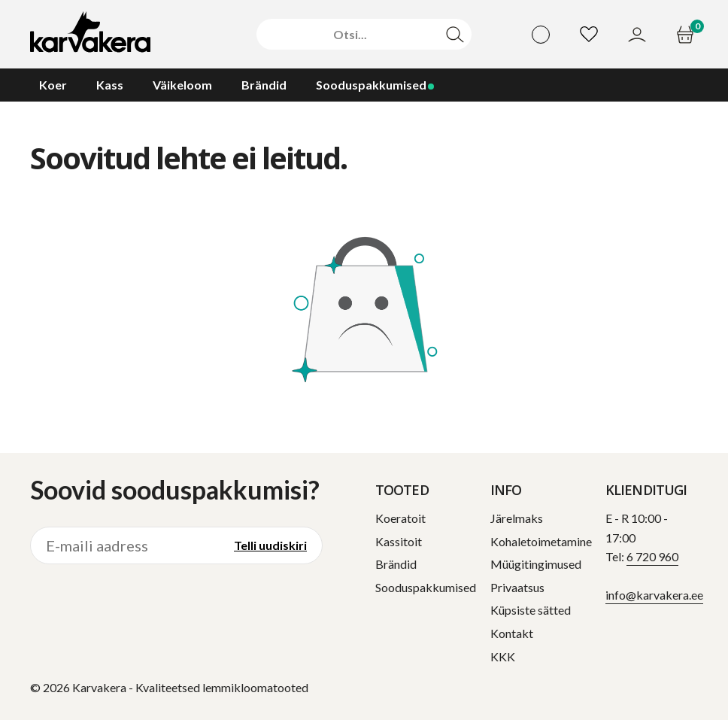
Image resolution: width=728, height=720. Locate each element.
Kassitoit (399, 541)
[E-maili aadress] (125, 545)
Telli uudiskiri (270, 545)
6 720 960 (652, 556)
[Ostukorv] (687, 35)
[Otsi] (350, 35)
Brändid (396, 564)
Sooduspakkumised (426, 587)
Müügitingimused (536, 564)
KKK (503, 656)
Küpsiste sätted (531, 610)
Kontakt (512, 633)
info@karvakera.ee (654, 595)
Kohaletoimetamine (541, 541)
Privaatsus (517, 587)
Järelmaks (517, 518)
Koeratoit (400, 518)
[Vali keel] (541, 35)
